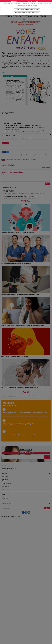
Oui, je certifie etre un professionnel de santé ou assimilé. (27, 10)
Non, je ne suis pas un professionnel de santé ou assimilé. (27, 13)
